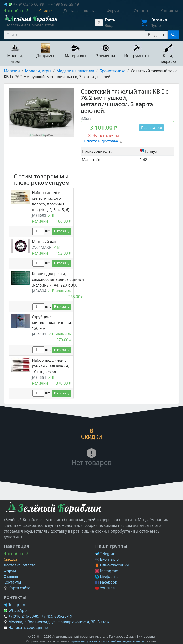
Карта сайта (17, 588)
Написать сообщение (28, 628)
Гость (110, 20)
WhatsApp (15, 610)
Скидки (10, 559)
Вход (109, 26)
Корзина (159, 20)
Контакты (12, 582)
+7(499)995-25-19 (64, 4)
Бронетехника (112, 71)
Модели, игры (38, 71)
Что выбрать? (16, 554)
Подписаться (152, 128)
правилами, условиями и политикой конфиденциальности (108, 641)
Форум (10, 571)
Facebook (106, 582)
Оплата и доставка (103, 141)
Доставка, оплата (20, 565)
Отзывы (11, 576)
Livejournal (107, 576)
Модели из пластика (75, 71)
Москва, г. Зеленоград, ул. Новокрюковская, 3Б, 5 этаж (59, 622)
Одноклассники (112, 565)
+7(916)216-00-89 (29, 4)
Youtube (105, 588)
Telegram (106, 554)
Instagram (107, 571)
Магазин (12, 71)
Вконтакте (107, 559)
